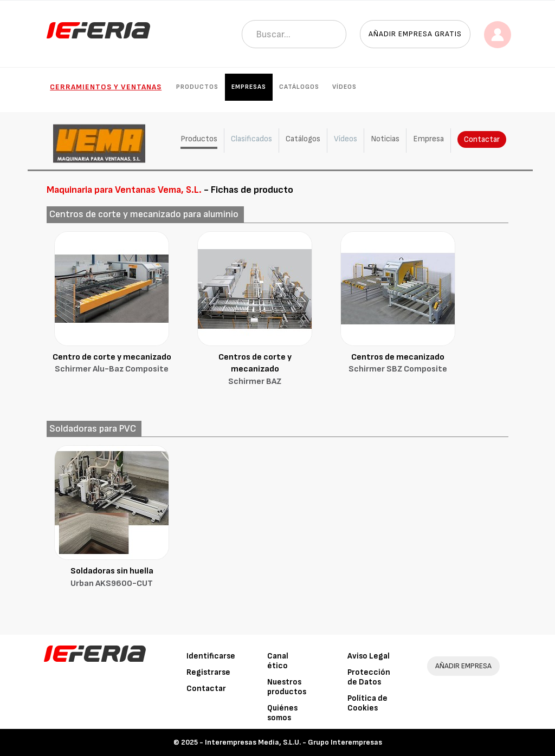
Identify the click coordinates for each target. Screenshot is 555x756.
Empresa (428, 139)
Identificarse (211, 656)
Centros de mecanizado (398, 364)
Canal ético (278, 661)
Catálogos (299, 87)
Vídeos (344, 87)
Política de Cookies (367, 703)
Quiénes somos (282, 713)
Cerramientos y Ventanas (106, 87)
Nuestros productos (287, 687)
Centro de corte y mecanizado (112, 364)
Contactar (482, 139)
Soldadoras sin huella (112, 578)
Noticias (385, 139)
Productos (197, 87)
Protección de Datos (369, 677)
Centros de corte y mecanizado (255, 370)
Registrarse (208, 672)
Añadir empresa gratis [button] (415, 34)
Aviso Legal (369, 656)
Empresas (249, 87)
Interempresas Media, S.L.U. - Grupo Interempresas (293, 742)
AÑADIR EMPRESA (463, 666)
